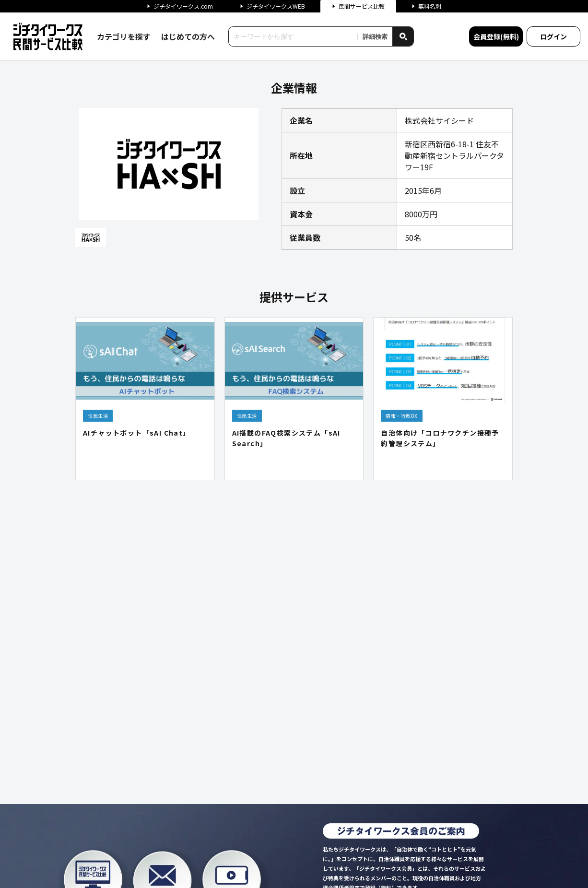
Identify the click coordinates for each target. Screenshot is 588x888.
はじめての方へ (188, 36)
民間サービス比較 (358, 6)
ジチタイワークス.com (180, 6)
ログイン (553, 36)
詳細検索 (375, 37)
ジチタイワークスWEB (272, 6)
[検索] (403, 36)
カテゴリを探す (124, 36)
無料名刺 (426, 6)
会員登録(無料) (496, 36)
